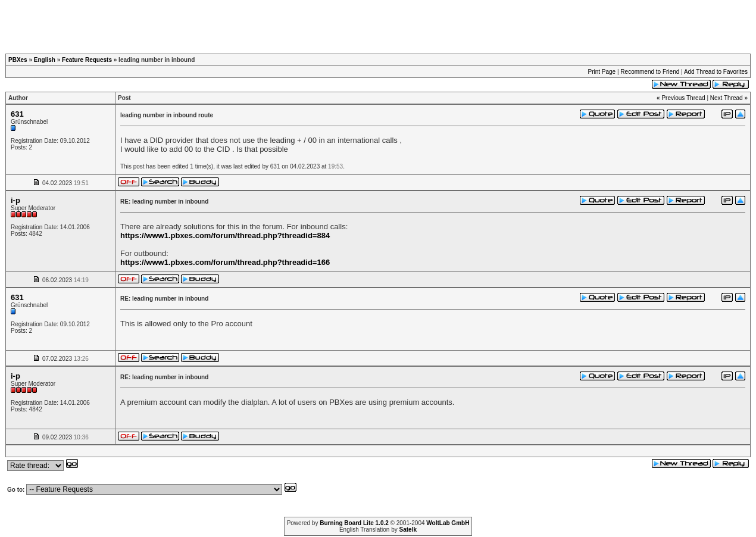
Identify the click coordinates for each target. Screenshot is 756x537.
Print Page (602, 72)
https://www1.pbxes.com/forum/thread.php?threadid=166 (225, 262)
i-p (15, 200)
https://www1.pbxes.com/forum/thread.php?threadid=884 (225, 235)
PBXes (18, 60)
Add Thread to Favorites (716, 72)
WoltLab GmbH (448, 523)
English (45, 60)
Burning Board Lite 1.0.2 (354, 523)
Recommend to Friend (650, 72)
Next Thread (727, 98)
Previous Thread (683, 98)
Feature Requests (87, 60)
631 (17, 114)
